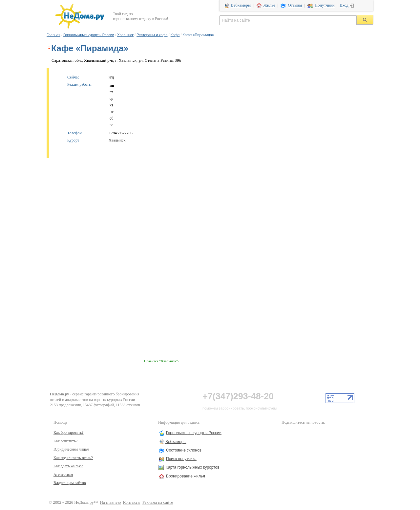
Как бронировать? (69, 432)
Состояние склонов (184, 450)
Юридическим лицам (71, 449)
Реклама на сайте (158, 502)
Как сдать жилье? (68, 466)
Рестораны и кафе (152, 35)
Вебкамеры (241, 5)
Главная (53, 35)
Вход (344, 5)
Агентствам (63, 475)
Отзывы (295, 5)
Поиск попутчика (181, 459)
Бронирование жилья (186, 476)
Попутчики (325, 5)
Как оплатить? (65, 441)
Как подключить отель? (73, 458)
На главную (111, 502)
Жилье (269, 5)
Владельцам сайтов (70, 483)
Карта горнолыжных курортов (193, 467)
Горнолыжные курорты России (89, 35)
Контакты (132, 502)
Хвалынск (125, 35)
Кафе (175, 35)
